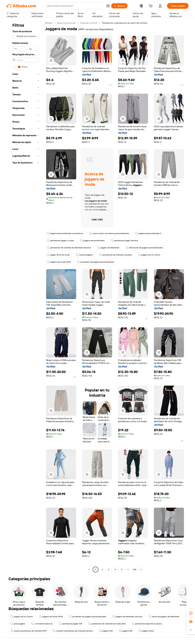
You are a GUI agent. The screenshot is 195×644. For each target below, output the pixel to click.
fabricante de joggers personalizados (144, 248)
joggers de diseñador (108, 248)
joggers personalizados (92, 241)
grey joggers (18, 624)
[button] (108, 6)
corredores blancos (42, 624)
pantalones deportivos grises (147, 624)
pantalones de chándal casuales (115, 255)
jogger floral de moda (58, 255)
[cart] (151, 6)
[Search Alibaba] (75, 6)
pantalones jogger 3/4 (70, 624)
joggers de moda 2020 (59, 262)
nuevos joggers (84, 255)
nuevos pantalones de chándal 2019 (29, 631)
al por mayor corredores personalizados (109, 233)
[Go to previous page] (89, 570)
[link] (191, 613)
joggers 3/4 (106, 631)
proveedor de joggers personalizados (96, 262)
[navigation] (25, 297)
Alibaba (49, 23)
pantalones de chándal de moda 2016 (107, 624)
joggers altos (146, 631)
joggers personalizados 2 (148, 233)
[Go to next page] (141, 570)
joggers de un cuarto (149, 255)
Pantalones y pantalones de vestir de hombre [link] (125, 23)
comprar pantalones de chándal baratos (73, 631)
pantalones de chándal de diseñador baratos (69, 248)
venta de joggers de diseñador (164, 617)
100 (135, 570)
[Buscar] (119, 6)
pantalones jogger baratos (124, 241)
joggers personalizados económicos (65, 233)
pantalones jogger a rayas (60, 241)
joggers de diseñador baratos (127, 617)
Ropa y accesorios (66, 23)
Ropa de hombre (89, 23)
